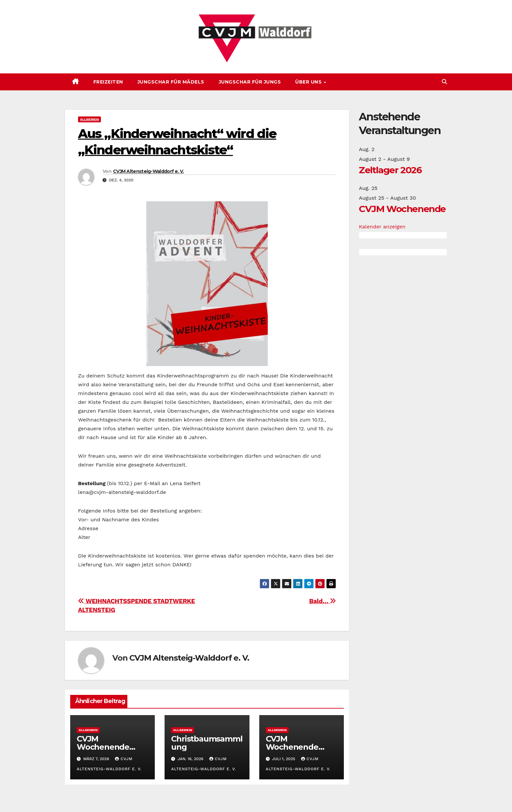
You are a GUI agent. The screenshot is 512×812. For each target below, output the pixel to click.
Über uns (309, 82)
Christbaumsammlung (207, 743)
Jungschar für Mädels (171, 82)
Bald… (323, 601)
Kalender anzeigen (382, 227)
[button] (444, 82)
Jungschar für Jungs (250, 82)
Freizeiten (108, 82)
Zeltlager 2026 (390, 170)
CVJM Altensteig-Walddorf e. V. (148, 171)
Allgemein (89, 119)
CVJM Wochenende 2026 (103, 747)
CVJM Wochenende (402, 209)
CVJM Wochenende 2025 (292, 747)
